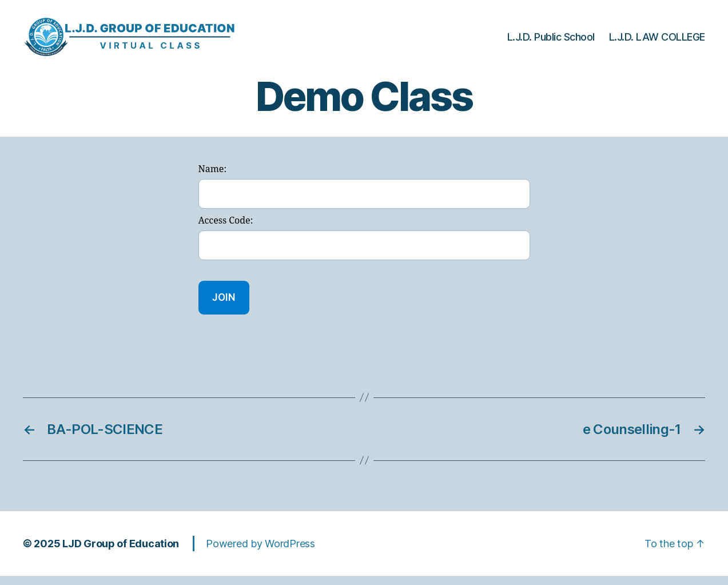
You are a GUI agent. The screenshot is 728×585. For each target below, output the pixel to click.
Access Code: (226, 230)
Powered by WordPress (260, 553)
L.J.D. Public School (551, 41)
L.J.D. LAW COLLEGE (657, 41)
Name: (212, 179)
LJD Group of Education (121, 553)
